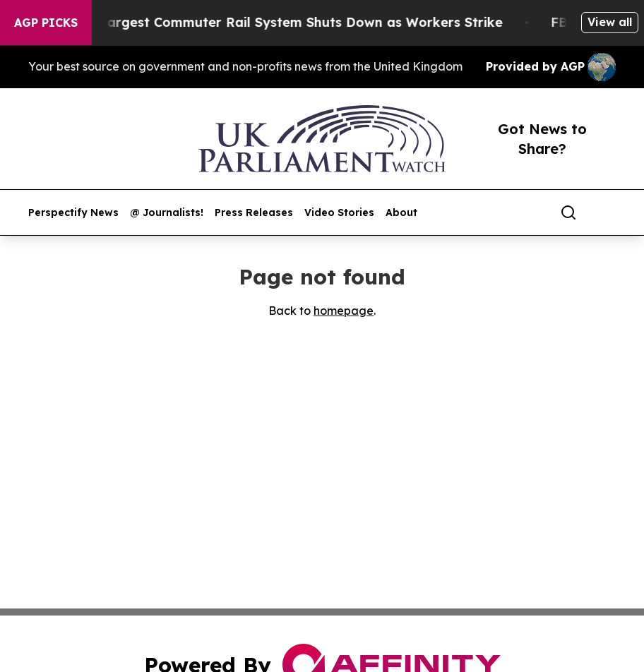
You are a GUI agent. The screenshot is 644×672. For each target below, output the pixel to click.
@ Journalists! (167, 213)
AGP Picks (46, 23)
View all (610, 22)
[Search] (568, 212)
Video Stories (339, 213)
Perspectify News (73, 213)
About (401, 213)
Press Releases (254, 213)
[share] (606, 212)
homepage (344, 311)
